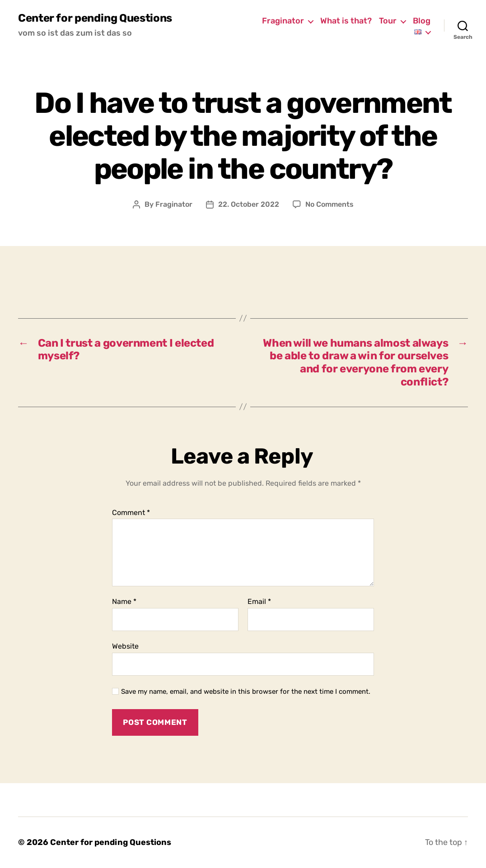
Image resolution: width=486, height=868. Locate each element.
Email (259, 602)
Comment (131, 513)
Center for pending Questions (95, 18)
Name (124, 602)
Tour (388, 21)
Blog (422, 21)
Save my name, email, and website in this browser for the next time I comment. (246, 692)
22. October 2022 (249, 204)
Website (125, 646)
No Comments (329, 204)
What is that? (346, 21)
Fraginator (283, 21)
